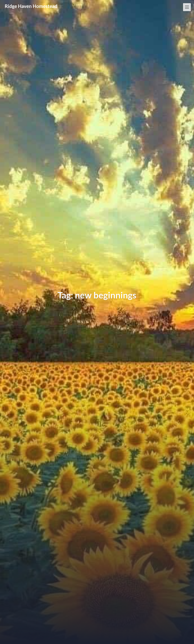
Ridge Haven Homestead (31, 6)
